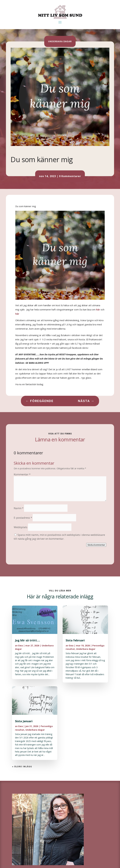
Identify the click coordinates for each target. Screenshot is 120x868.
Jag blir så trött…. (27, 640)
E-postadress (23, 518)
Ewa (21, 646)
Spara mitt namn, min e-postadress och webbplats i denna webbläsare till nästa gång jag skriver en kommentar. (59, 537)
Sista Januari (24, 721)
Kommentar (22, 474)
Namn (19, 508)
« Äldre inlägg (22, 767)
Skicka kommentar (96, 545)
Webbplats (21, 527)
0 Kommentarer (70, 176)
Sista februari (75, 640)
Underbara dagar (60, 41)
